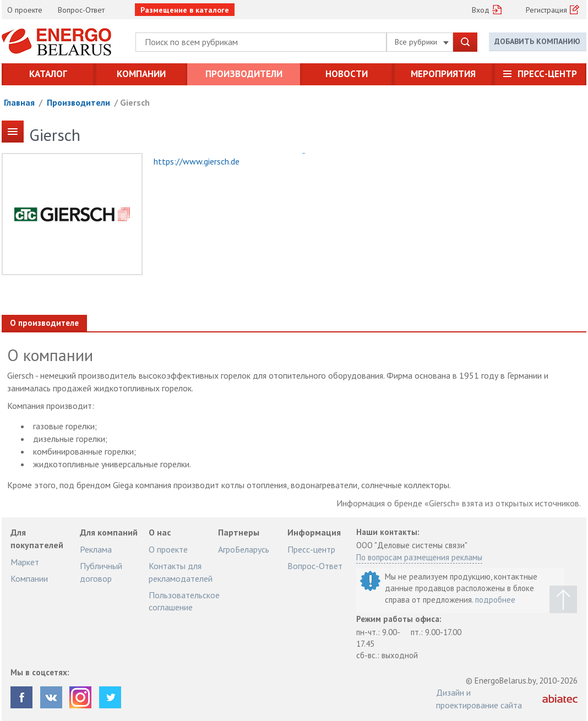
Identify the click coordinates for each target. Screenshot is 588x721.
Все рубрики (422, 42)
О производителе (44, 323)
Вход (481, 10)
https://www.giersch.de (197, 161)
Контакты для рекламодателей (181, 572)
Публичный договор (101, 572)
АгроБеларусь (244, 549)
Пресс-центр (547, 74)
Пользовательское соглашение (184, 601)
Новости (347, 74)
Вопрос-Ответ (81, 10)
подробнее (495, 600)
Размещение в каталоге (185, 10)
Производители (244, 74)
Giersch (135, 102)
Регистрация (546, 10)
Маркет (25, 562)
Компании (141, 74)
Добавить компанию (537, 41)
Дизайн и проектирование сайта (479, 698)
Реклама (96, 549)
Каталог (48, 74)
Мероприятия (443, 74)
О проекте (25, 10)
